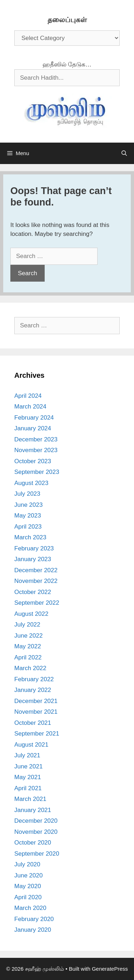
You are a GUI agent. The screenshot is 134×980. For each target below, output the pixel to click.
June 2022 (28, 636)
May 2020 (28, 886)
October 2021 (33, 723)
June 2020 (28, 875)
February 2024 (34, 418)
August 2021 (31, 745)
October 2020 (33, 843)
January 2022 (33, 690)
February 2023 (34, 548)
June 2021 (28, 766)
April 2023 (28, 527)
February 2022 (34, 679)
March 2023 (30, 537)
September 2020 (37, 854)
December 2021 (36, 701)
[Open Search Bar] (124, 153)
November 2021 (36, 712)
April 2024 (28, 396)
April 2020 (28, 897)
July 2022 (27, 625)
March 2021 (30, 799)
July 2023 (27, 494)
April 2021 (28, 788)
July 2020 (27, 864)
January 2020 (33, 930)
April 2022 (28, 657)
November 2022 (36, 581)
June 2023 (28, 505)
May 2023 (28, 516)
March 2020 (30, 908)
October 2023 (33, 461)
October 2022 (33, 592)
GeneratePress (110, 969)
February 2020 (34, 919)
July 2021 (27, 755)
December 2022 (36, 570)
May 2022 (28, 646)
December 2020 (36, 821)
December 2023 (36, 439)
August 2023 (31, 483)
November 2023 (36, 450)
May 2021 (28, 777)
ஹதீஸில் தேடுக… (67, 65)
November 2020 (36, 832)
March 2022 (30, 668)
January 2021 (33, 810)
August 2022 (31, 614)
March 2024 (30, 407)
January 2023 (33, 559)
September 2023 (37, 472)
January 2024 (33, 428)
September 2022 (37, 603)
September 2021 (37, 734)
